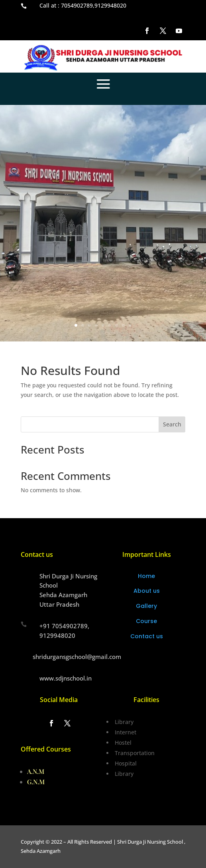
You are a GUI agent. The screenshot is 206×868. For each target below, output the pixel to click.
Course (146, 621)
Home (146, 576)
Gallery (146, 606)
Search (172, 424)
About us (147, 591)
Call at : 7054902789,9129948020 (83, 5)
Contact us (147, 636)
